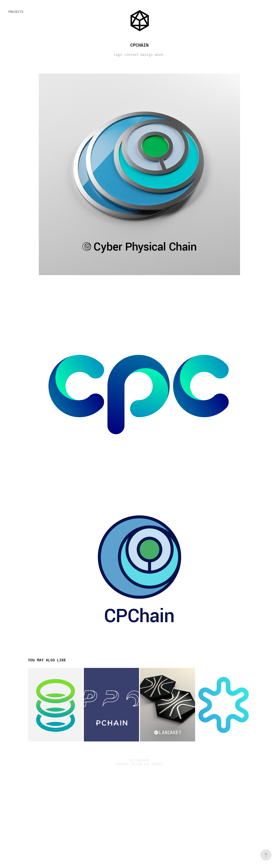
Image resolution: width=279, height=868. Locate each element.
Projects (16, 12)
